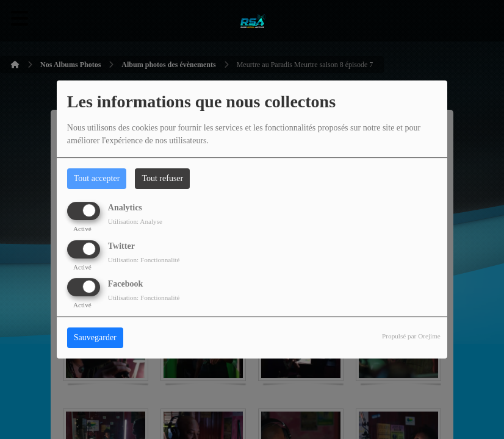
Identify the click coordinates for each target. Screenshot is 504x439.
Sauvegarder (95, 337)
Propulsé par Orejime (411, 336)
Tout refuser (162, 178)
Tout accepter (97, 178)
